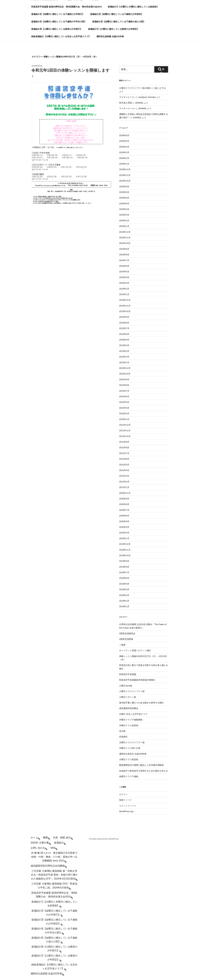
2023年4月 (124, 345)
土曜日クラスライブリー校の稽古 (135, 88)
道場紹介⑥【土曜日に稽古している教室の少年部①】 (57, 29)
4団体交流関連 (126, 639)
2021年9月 (124, 442)
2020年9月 (124, 499)
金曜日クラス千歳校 (129, 776)
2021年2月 (124, 482)
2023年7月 (124, 328)
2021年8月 (124, 447)
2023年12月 (125, 300)
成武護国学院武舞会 (129, 708)
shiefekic (139, 103)
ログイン (123, 794)
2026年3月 (124, 152)
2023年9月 (124, 317)
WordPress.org (126, 811)
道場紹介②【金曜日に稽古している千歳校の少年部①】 (58, 14)
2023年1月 (124, 362)
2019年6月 (124, 578)
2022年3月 (124, 408)
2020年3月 (124, 527)
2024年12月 (125, 232)
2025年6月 (124, 198)
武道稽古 (123, 737)
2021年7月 (124, 453)
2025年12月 (125, 169)
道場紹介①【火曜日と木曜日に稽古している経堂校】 (133, 7)
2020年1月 (124, 538)
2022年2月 (124, 413)
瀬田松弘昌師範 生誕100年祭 (110, 36)
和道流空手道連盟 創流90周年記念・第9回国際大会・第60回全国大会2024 (66, 7)
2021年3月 (124, 476)
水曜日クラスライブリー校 (132, 742)
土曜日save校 (126, 686)
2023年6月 (124, 334)
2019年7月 (124, 572)
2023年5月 (124, 340)
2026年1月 (124, 164)
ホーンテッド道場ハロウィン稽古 (135, 650)
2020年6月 (124, 516)
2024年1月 (124, 294)
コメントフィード (128, 806)
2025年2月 (124, 221)
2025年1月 (124, 226)
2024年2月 (124, 289)
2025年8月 (124, 192)
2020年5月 (124, 521)
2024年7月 (124, 260)
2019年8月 (124, 567)
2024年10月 (125, 243)
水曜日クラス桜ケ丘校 (130, 748)
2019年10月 (125, 555)
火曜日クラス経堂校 (129, 759)
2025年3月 (124, 215)
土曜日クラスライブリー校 (132, 691)
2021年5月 (124, 465)
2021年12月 (125, 425)
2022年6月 (124, 396)
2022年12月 (125, 368)
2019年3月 (124, 595)
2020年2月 (124, 533)
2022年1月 (124, 419)
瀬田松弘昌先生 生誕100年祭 (133, 754)
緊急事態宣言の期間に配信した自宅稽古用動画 (141, 765)
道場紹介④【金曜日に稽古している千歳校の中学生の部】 (59, 22)
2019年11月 (125, 550)
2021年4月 (124, 470)
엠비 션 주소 (160, 88)
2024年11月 (125, 238)
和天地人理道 (126, 103)
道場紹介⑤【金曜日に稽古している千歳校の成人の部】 (119, 22)
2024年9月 (124, 249)
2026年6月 (124, 135)
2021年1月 (124, 487)
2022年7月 (124, 391)
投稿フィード (126, 800)
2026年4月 (124, 147)
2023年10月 (125, 311)
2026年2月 (124, 158)
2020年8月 (124, 504)
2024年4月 (124, 277)
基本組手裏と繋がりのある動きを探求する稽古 (141, 703)
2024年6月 (124, 266)
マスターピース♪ (127, 97)
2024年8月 (124, 255)
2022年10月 (125, 374)
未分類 (122, 731)
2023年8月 (124, 323)
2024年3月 (124, 283)
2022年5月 (124, 402)
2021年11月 (125, 430)
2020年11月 (125, 493)
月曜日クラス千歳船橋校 (131, 720)
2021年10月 (125, 436)
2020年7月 (124, 510)
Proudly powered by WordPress (104, 839)
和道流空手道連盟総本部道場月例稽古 (137, 680)
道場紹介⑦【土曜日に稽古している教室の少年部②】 (113, 29)
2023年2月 (124, 357)
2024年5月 (124, 272)
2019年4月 (124, 589)
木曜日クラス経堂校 (129, 725)
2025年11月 (125, 175)
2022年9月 (124, 379)
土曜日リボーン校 (128, 697)
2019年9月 (124, 561)
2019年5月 (124, 584)
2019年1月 (124, 606)
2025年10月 (125, 181)
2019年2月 (124, 601)
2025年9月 (124, 187)
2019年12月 (125, 544)
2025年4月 (124, 209)
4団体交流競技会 (127, 633)
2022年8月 (124, 385)
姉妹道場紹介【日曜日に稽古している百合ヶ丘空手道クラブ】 (61, 36)
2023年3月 (124, 351)
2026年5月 (124, 141)
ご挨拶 (122, 645)
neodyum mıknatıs (147, 97)
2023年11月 (125, 306)
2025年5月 (124, 204)
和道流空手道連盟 (128, 674)
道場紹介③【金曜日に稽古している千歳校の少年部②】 (117, 14)
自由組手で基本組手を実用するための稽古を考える (144, 771)
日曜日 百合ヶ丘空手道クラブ (133, 714)
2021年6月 (124, 459)
